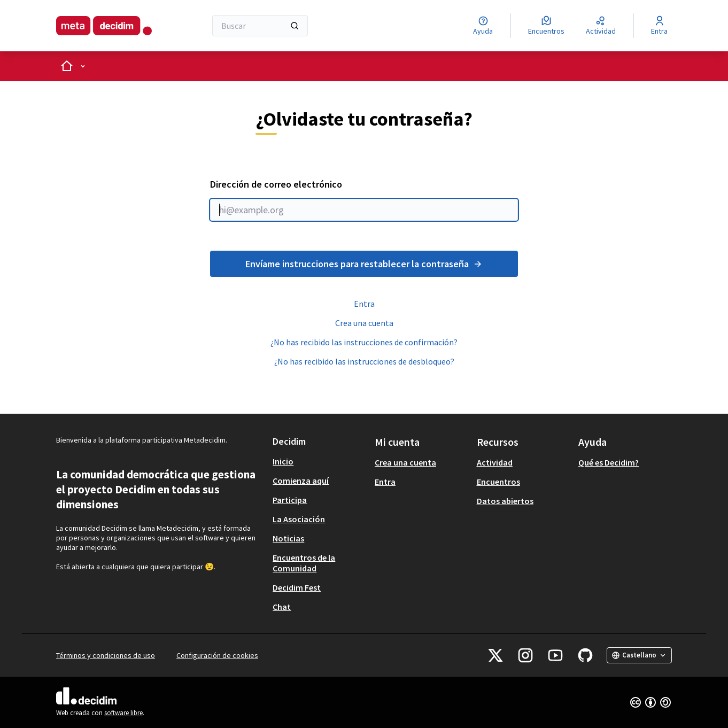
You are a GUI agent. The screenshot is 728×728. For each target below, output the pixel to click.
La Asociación (299, 519)
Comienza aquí (301, 481)
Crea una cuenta (364, 323)
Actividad (495, 462)
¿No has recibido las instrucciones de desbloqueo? (364, 361)
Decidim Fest (297, 587)
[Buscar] (260, 26)
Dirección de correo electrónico (364, 199)
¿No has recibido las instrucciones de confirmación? (364, 342)
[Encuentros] (546, 26)
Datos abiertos (505, 501)
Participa (290, 500)
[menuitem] (319, 461)
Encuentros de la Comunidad (304, 563)
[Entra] (659, 26)
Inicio (283, 461)
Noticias (288, 538)
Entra (364, 304)
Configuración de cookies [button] (217, 655)
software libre (123, 713)
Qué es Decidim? (609, 462)
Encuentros (498, 482)
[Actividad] (601, 26)
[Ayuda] (483, 26)
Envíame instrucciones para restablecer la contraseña (364, 264)
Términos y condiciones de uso (106, 655)
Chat (282, 607)
